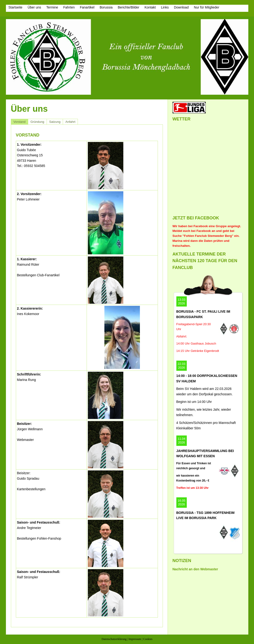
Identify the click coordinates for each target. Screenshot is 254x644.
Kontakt (150, 7)
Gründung (37, 122)
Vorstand (20, 122)
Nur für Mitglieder (207, 7)
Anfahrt (70, 122)
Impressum (135, 639)
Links (165, 7)
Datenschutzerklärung (114, 639)
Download (181, 7)
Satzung (55, 122)
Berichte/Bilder (128, 7)
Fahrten (69, 7)
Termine (52, 7)
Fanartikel (87, 7)
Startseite (16, 7)
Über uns (34, 7)
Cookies (148, 639)
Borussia (106, 7)
